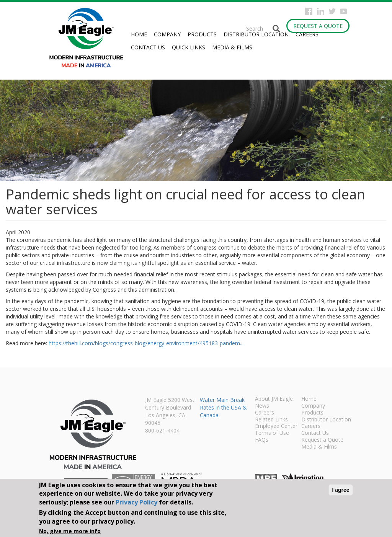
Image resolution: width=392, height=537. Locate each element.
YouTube (344, 11)
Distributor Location (256, 34)
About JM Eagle (274, 399)
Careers (307, 34)
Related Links (271, 420)
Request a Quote (318, 26)
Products (202, 34)
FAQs (262, 440)
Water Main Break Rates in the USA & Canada (223, 407)
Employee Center (276, 426)
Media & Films (232, 47)
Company (167, 34)
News (262, 406)
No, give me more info (70, 531)
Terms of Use (272, 433)
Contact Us (148, 47)
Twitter (332, 11)
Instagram (321, 11)
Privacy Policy (136, 502)
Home (139, 34)
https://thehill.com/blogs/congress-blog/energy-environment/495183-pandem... (146, 343)
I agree (341, 490)
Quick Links (189, 47)
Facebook (309, 11)
